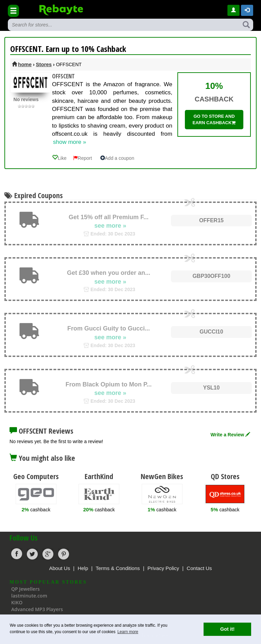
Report (83, 158)
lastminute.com (29, 596)
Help (83, 568)
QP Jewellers (25, 589)
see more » (110, 226)
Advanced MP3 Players (37, 609)
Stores (44, 64)
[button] (247, 10)
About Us (59, 568)
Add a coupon (117, 158)
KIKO (17, 602)
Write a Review (230, 435)
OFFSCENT (63, 76)
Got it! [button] (227, 629)
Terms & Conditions (118, 568)
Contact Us (199, 568)
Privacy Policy (163, 568)
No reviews (26, 99)
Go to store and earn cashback (214, 119)
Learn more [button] (128, 632)
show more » (69, 142)
